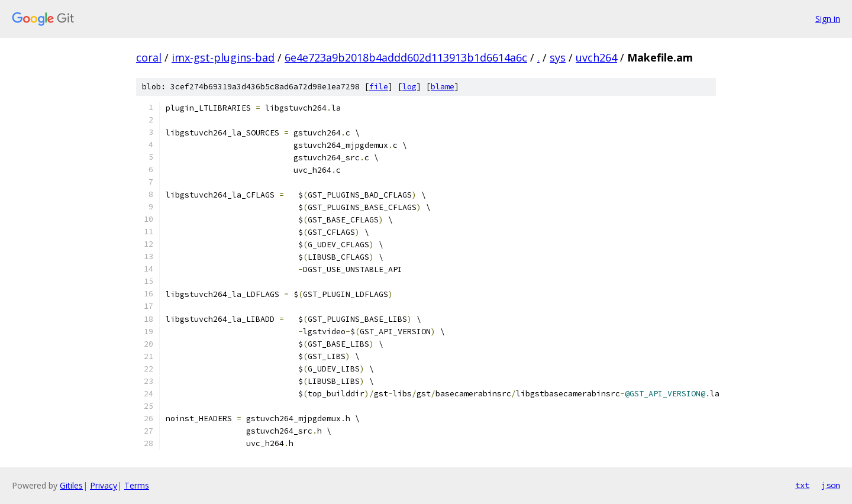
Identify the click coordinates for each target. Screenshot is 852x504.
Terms (137, 485)
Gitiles (71, 485)
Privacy (104, 485)
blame (443, 87)
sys (558, 57)
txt (802, 485)
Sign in (828, 19)
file (379, 87)
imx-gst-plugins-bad (223, 57)
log (409, 87)
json (831, 485)
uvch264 (596, 57)
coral (149, 57)
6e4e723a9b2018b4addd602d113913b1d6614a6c (406, 57)
